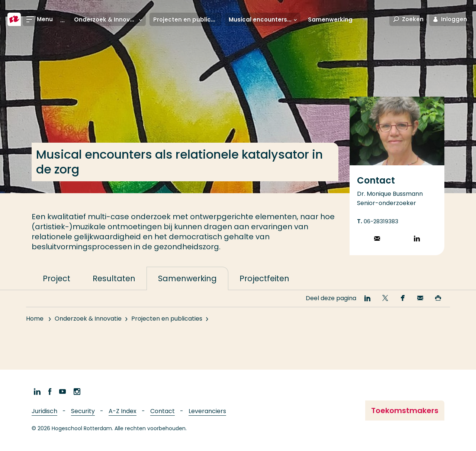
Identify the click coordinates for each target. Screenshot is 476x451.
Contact (163, 411)
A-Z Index (123, 411)
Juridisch (44, 411)
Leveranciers (207, 411)
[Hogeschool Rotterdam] (14, 19)
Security (83, 411)
